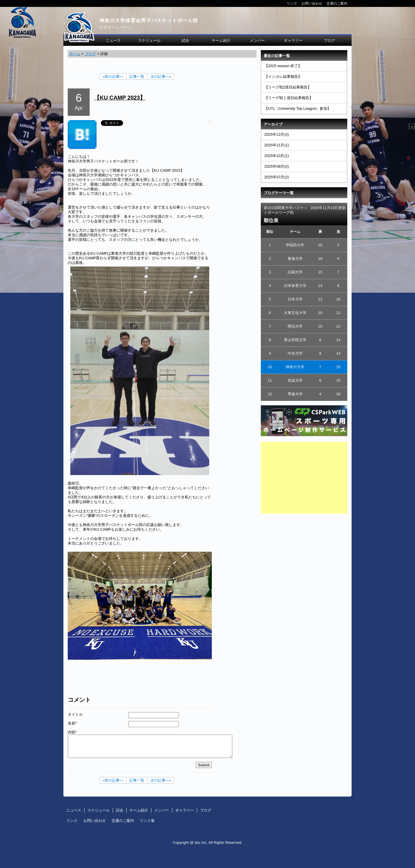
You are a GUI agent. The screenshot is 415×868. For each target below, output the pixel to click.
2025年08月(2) (277, 166)
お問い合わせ (312, 3)
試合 (185, 40)
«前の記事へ (113, 76)
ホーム (75, 54)
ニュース (113, 40)
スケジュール (149, 40)
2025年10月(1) (277, 156)
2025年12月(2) (277, 134)
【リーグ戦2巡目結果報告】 (288, 87)
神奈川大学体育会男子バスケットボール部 (149, 21)
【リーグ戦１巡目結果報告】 (289, 98)
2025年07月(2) (277, 177)
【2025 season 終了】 (283, 66)
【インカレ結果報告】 (283, 76)
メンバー (257, 40)
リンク (292, 3)
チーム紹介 (221, 40)
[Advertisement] (304, 478)
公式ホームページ (116, 27)
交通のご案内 (337, 3)
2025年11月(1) (277, 145)
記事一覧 (137, 76)
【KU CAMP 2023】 (120, 98)
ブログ (329, 40)
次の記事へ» (161, 76)
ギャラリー (293, 40)
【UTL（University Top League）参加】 (298, 108)
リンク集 (147, 821)
